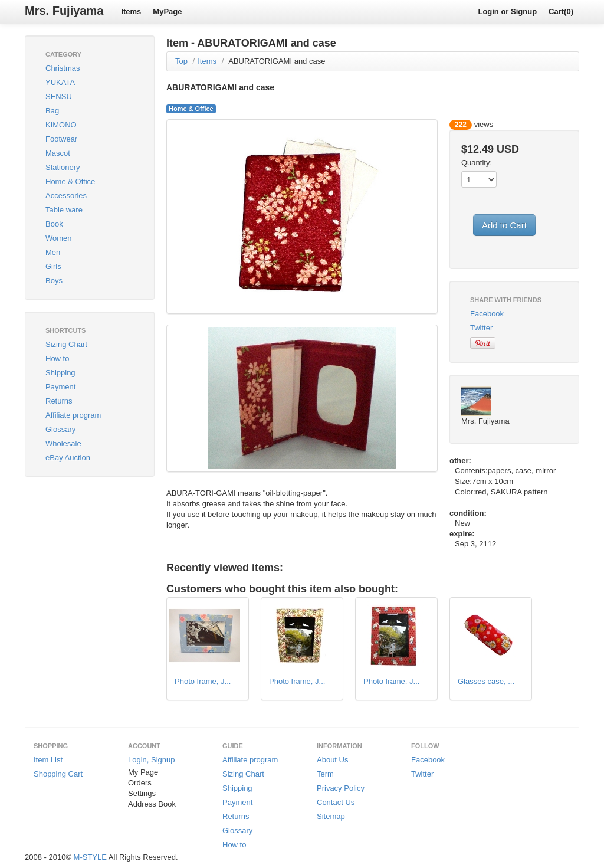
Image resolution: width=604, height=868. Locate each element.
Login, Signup (152, 760)
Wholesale (63, 443)
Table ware (64, 210)
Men (53, 252)
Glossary (60, 429)
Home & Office (70, 181)
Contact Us (336, 802)
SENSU (59, 96)
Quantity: (477, 163)
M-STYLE (90, 857)
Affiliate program (73, 415)
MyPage (167, 12)
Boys (54, 281)
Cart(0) (561, 12)
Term (325, 774)
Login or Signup (507, 12)
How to (57, 358)
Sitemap (331, 816)
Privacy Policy (341, 788)
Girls (53, 266)
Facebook (487, 314)
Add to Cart (504, 225)
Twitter (481, 328)
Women (59, 238)
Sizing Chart (66, 344)
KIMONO (61, 125)
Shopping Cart (58, 774)
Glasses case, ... (486, 681)
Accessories (66, 196)
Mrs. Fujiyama (64, 11)
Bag (52, 111)
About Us (332, 760)
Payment (60, 387)
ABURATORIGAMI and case (277, 61)
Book (54, 224)
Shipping (60, 373)
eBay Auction (68, 458)
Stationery (63, 167)
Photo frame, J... (203, 681)
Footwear (61, 139)
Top (181, 61)
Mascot (58, 153)
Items (131, 12)
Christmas (63, 68)
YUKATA (60, 82)
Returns (59, 401)
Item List (48, 760)
